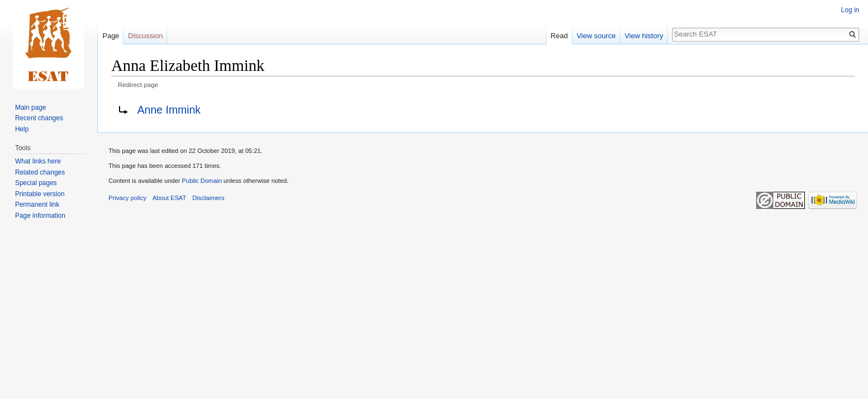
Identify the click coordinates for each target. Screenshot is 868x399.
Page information (40, 216)
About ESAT (170, 198)
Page (111, 36)
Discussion (145, 36)
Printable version (40, 194)
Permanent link (37, 204)
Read (559, 36)
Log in (850, 10)
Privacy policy (127, 198)
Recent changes (39, 118)
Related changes (40, 172)
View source (596, 36)
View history (644, 36)
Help (22, 129)
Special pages (36, 183)
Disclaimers (209, 198)
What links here (38, 161)
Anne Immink (169, 110)
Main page (30, 108)
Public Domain (201, 181)
